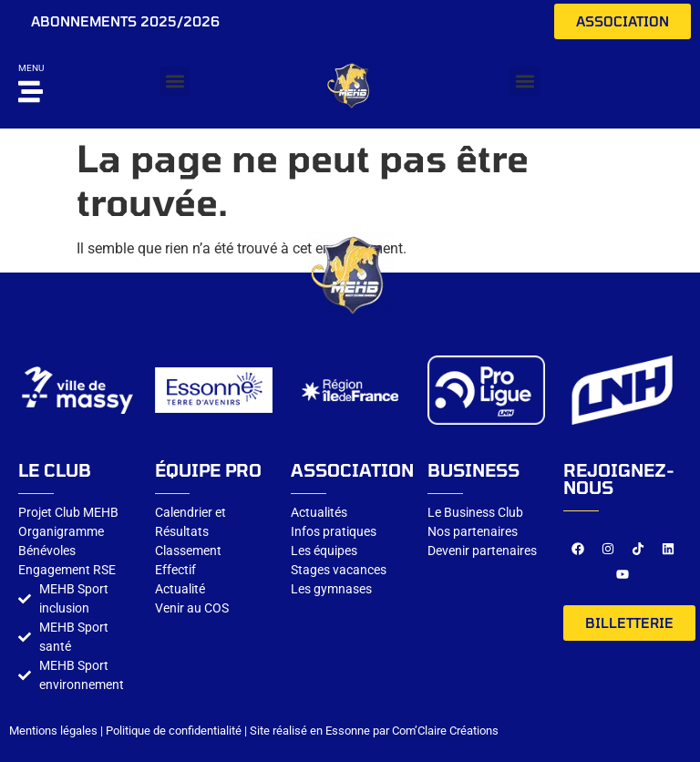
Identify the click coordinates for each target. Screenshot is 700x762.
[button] (175, 82)
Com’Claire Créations (445, 731)
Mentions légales (53, 731)
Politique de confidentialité (174, 731)
